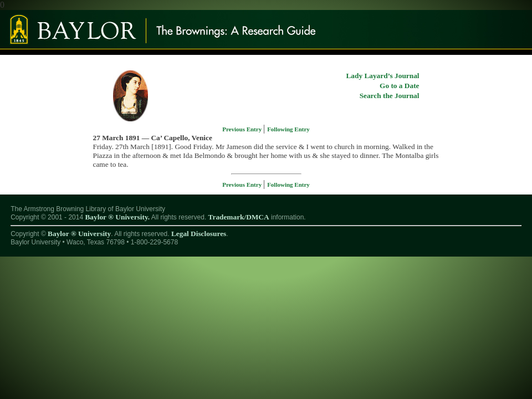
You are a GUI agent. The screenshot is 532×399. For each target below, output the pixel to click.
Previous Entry (243, 129)
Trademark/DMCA (239, 217)
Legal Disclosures (199, 234)
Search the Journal (390, 96)
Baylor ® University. (117, 217)
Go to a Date (399, 86)
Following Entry (288, 129)
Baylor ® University (79, 234)
